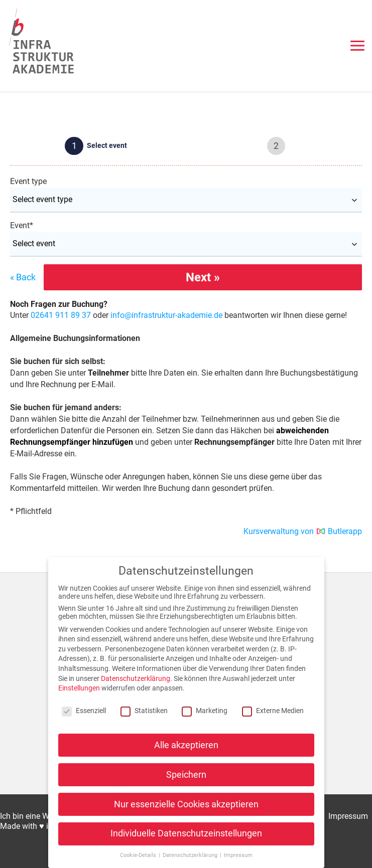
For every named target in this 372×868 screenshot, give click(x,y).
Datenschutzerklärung (136, 678)
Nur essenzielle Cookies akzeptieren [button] (186, 804)
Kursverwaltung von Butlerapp (303, 531)
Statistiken (144, 711)
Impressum (348, 816)
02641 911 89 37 (61, 315)
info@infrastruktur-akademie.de (166, 315)
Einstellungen (79, 688)
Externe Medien (273, 711)
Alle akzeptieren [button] (186, 745)
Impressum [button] (238, 855)
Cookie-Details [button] (139, 855)
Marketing (205, 711)
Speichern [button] (186, 775)
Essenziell (84, 711)
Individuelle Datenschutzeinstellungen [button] (186, 833)
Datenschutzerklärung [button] (191, 855)
